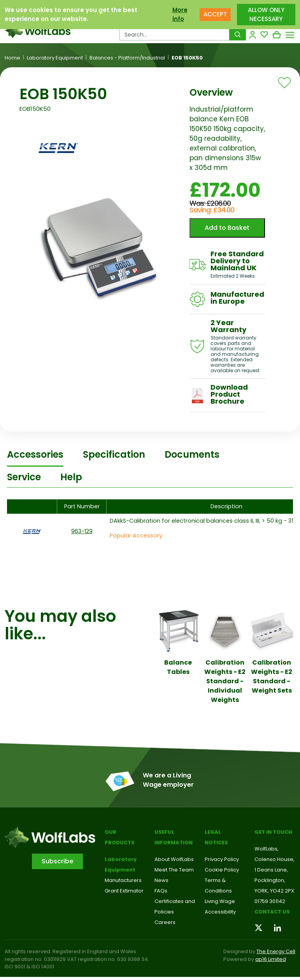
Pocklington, (270, 880)
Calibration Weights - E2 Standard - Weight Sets (272, 676)
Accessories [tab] (35, 454)
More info (180, 14)
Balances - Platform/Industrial (127, 58)
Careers (165, 922)
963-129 (82, 531)
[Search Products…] (175, 35)
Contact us (272, 912)
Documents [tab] (192, 454)
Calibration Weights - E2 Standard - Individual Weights (225, 681)
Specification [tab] (114, 454)
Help (71, 477)
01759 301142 (270, 901)
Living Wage (220, 901)
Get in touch (273, 832)
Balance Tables (178, 667)
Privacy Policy (222, 859)
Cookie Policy (222, 870)
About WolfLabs (174, 859)
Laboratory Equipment (55, 58)
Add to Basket (227, 228)
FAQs (161, 891)
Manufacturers (123, 880)
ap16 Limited (271, 959)
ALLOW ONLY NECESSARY (266, 14)
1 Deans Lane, (271, 870)
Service (24, 477)
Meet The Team (174, 870)
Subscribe (57, 861)
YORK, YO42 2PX (274, 891)
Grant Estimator (124, 891)
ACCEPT (215, 14)
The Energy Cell (276, 951)
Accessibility (220, 912)
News (161, 880)
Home (12, 58)
